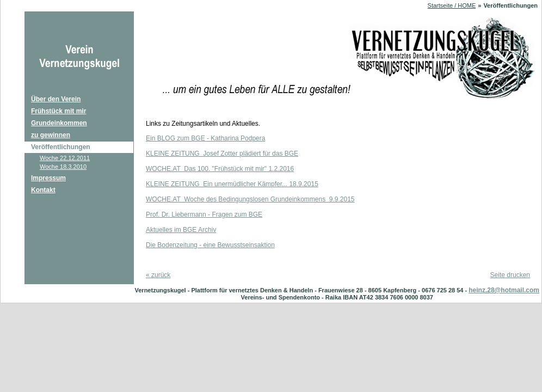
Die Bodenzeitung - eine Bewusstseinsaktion (210, 245)
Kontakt (43, 190)
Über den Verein (56, 99)
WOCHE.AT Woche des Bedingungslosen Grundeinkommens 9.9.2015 (250, 199)
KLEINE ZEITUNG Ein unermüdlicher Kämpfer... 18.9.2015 (232, 184)
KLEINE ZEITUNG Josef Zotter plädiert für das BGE (222, 154)
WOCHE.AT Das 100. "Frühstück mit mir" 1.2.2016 (220, 169)
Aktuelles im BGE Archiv (181, 230)
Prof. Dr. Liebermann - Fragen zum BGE (204, 215)
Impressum (48, 178)
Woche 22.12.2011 (65, 158)
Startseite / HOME (452, 5)
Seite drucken (510, 275)
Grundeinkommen (59, 123)
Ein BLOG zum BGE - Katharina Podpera (205, 138)
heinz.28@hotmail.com (504, 290)
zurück (158, 275)
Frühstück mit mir (58, 111)
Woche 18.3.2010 (63, 167)
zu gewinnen (51, 135)
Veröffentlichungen (61, 147)
